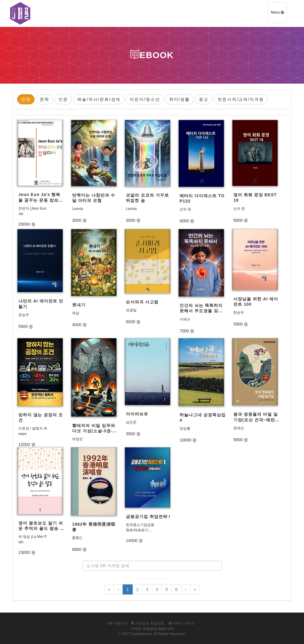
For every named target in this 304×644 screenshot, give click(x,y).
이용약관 (117, 623)
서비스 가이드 (182, 623)
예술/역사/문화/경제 (99, 99)
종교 (204, 99)
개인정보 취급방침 (148, 623)
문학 (45, 99)
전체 (26, 99)
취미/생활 (180, 99)
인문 (63, 99)
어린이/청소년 (145, 99)
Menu (279, 15)
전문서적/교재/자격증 (241, 99)
